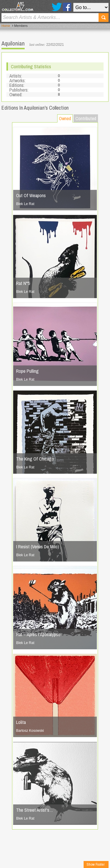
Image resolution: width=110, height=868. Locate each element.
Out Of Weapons (31, 195)
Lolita (21, 722)
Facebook (67, 7)
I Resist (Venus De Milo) (38, 547)
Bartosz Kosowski (30, 731)
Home (6, 26)
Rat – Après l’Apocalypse (38, 634)
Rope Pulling (27, 371)
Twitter (57, 7)
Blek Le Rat (25, 204)
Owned (65, 118)
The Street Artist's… (35, 810)
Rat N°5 (23, 283)
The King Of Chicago (35, 459)
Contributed (86, 118)
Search (104, 17)
